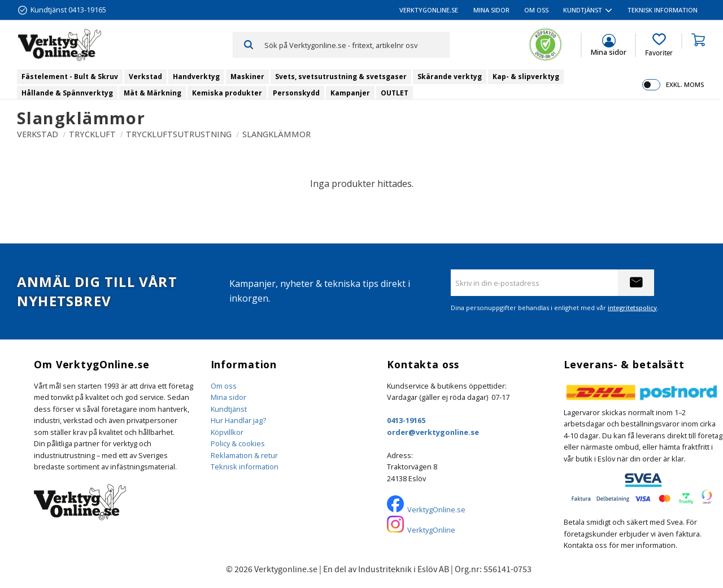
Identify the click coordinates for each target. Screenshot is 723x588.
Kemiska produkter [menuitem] (227, 93)
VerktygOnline (431, 530)
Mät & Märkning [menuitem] (153, 93)
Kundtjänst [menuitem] (583, 10)
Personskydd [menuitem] (296, 93)
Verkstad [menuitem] (145, 77)
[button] (659, 45)
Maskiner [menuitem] (247, 77)
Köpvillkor (227, 432)
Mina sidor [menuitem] (491, 10)
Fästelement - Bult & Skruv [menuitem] (70, 77)
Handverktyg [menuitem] (196, 77)
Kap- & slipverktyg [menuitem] (526, 77)
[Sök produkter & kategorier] (357, 45)
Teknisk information (245, 467)
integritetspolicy (632, 308)
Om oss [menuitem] (536, 10)
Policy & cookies (238, 443)
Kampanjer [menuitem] (350, 93)
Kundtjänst (229, 409)
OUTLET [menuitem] (395, 93)
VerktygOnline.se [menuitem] (429, 10)
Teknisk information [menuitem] (663, 10)
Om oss (224, 386)
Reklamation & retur (244, 455)
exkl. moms (685, 84)
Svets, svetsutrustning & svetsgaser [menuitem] (341, 77)
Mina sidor (228, 397)
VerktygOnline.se (436, 509)
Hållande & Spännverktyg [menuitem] (67, 93)
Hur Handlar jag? (238, 420)
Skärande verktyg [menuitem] (450, 77)
